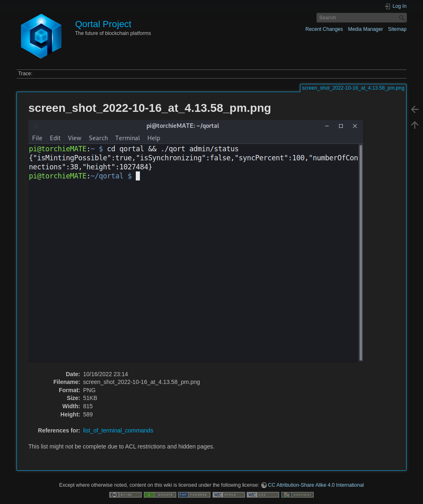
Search (403, 18)
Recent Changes (324, 29)
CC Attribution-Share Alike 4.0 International (316, 485)
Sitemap (397, 29)
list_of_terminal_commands (118, 430)
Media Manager (366, 29)
